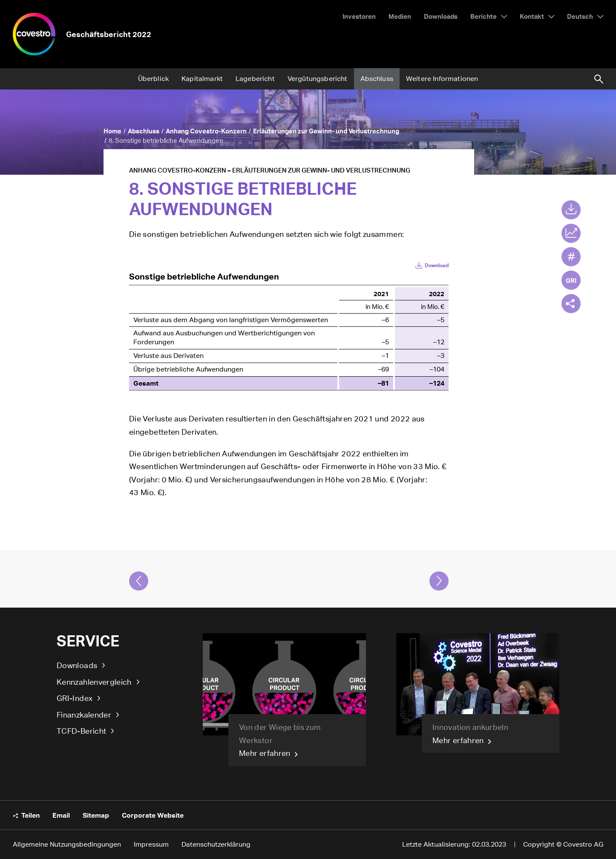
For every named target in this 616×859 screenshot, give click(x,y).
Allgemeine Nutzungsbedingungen (67, 844)
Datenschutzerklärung (216, 844)
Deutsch (580, 16)
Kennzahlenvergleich (94, 682)
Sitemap (96, 815)
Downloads (77, 665)
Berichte (484, 16)
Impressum (151, 844)
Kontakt (532, 16)
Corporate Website (153, 815)
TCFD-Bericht (81, 731)
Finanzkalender (84, 715)
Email (61, 815)
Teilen (30, 815)
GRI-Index (75, 698)
